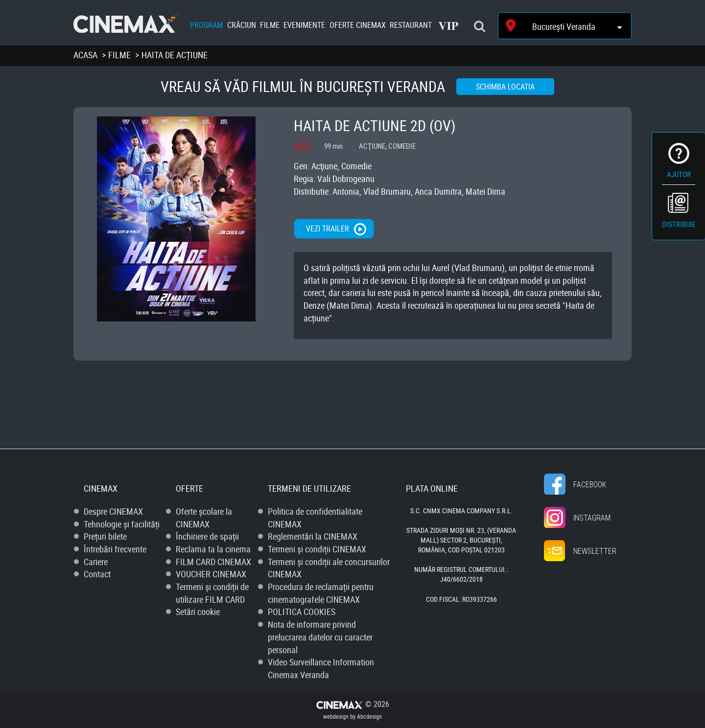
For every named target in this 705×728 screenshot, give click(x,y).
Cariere (96, 562)
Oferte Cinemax (358, 25)
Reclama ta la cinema (213, 549)
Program (206, 25)
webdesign (336, 716)
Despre (113, 511)
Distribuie (679, 224)
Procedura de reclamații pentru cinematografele (321, 593)
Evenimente (304, 25)
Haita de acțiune (175, 55)
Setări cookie (198, 612)
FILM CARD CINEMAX (213, 562)
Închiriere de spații (207, 536)
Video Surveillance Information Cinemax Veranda (321, 668)
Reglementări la (313, 536)
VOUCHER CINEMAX (211, 574)
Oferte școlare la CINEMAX (204, 518)
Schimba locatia (505, 87)
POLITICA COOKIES (302, 612)
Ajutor (679, 174)
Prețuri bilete (105, 536)
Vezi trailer (328, 228)
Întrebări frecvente (115, 549)
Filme (270, 25)
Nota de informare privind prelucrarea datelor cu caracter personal (320, 637)
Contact (97, 574)
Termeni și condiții (317, 549)
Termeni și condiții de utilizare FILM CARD (212, 593)
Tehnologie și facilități (122, 524)
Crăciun (242, 25)
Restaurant (411, 25)
